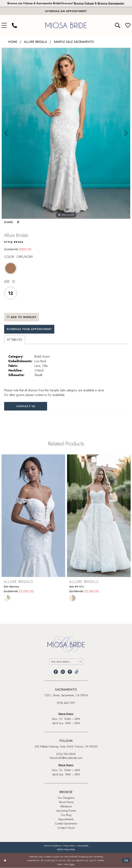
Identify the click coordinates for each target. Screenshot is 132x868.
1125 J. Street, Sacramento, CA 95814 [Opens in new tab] (66, 695)
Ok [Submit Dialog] (126, 860)
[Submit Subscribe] (79, 662)
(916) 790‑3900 (66, 754)
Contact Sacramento (66, 824)
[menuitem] (14, 25)
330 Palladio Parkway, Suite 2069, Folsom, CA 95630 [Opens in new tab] (66, 747)
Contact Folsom (66, 828)
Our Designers (66, 798)
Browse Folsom (84, 3)
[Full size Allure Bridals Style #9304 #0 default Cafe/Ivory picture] (66, 133)
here (72, 864)
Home (13, 42)
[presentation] (33, 516)
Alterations (66, 806)
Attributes (15, 340)
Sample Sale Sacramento (74, 42)
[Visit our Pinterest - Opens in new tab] (70, 672)
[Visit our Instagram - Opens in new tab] (63, 672)
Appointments (66, 819)
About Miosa (66, 802)
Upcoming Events (66, 811)
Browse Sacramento (111, 3)
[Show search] (118, 25)
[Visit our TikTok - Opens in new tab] (77, 672)
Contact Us (26, 406)
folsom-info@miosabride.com (66, 758)
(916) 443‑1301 (66, 703)
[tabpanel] (66, 133)
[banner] (66, 25)
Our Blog (66, 815)
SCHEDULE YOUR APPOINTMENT (29, 329)
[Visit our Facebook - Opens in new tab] (56, 672)
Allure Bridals (35, 42)
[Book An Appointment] (66, 11)
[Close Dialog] (5, 861)
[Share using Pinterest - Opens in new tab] (18, 222)
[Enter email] (66, 662)
